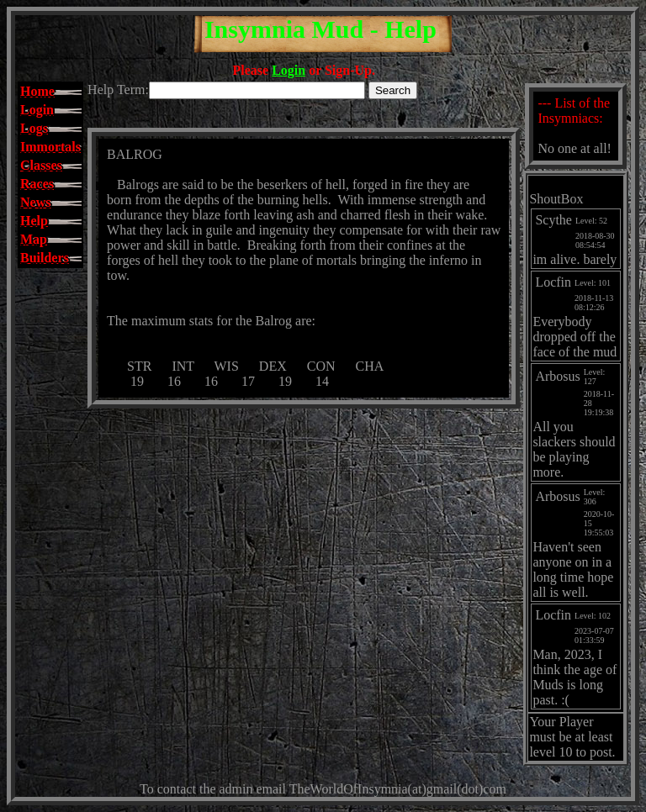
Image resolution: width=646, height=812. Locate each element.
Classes (41, 165)
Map (34, 239)
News (35, 202)
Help (34, 221)
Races (37, 184)
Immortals (50, 147)
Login (289, 70)
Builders (45, 258)
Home (37, 91)
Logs (34, 128)
